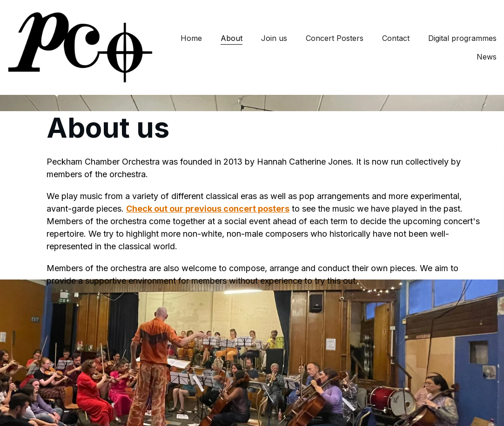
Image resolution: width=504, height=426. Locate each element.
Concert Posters (335, 38)
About (232, 38)
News (487, 57)
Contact (396, 38)
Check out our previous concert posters (208, 209)
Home (191, 38)
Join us (274, 38)
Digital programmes (462, 38)
